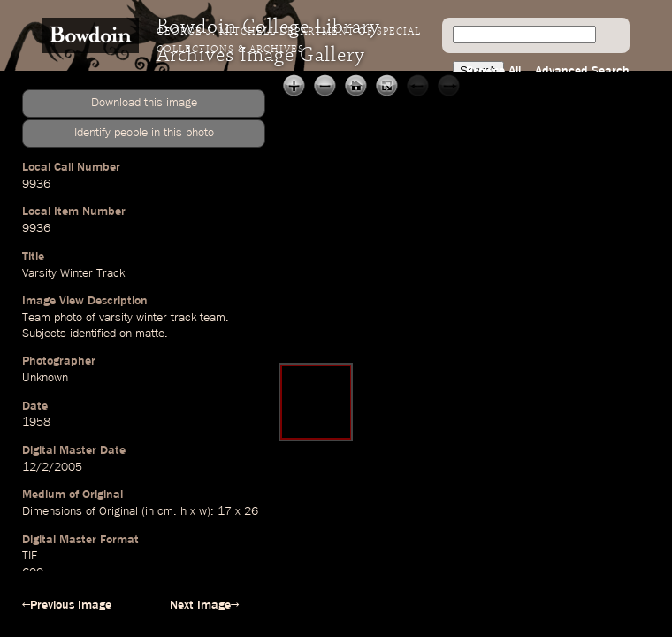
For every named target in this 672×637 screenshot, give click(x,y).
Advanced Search (582, 71)
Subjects (44, 334)
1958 (36, 422)
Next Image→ (204, 605)
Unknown (45, 378)
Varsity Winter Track (73, 273)
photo (68, 318)
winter (152, 318)
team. (214, 318)
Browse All (493, 71)
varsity (116, 318)
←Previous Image (67, 605)
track (183, 318)
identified (93, 334)
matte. (152, 334)
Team (36, 318)
